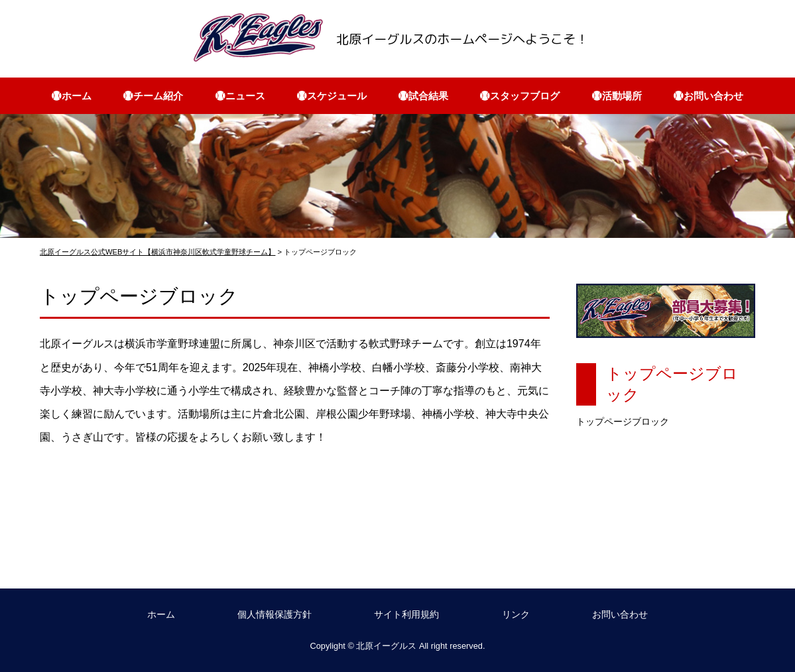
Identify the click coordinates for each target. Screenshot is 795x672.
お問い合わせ (620, 614)
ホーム (161, 614)
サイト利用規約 (406, 614)
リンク (516, 614)
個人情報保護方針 (275, 614)
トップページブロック (623, 421)
